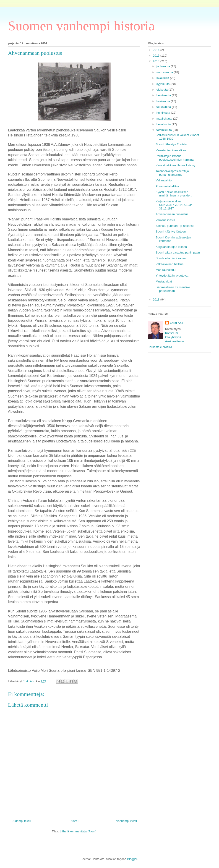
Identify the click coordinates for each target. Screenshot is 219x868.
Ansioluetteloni (175, 341)
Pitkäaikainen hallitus (169, 264)
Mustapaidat (164, 281)
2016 (157, 50)
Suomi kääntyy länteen (171, 231)
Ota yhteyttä (173, 337)
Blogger (132, 859)
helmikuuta (164, 124)
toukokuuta (164, 107)
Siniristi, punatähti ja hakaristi (175, 226)
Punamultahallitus (167, 186)
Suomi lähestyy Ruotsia (171, 144)
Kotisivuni (172, 333)
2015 (157, 56)
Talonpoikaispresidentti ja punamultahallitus (172, 173)
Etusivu (74, 821)
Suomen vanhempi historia (81, 26)
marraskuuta (165, 72)
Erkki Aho (177, 323)
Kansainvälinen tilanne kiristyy (175, 165)
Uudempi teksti (21, 821)
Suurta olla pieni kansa (171, 258)
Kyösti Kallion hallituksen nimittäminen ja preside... (174, 194)
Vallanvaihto (164, 180)
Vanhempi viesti (126, 821)
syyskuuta (163, 84)
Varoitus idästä (165, 220)
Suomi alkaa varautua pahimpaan (178, 252)
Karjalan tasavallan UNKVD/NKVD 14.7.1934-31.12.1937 (175, 205)
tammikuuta (165, 130)
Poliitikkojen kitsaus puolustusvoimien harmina (175, 158)
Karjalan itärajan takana (171, 247)
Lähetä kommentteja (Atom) (78, 831)
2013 (157, 299)
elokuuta (163, 90)
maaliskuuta (165, 119)
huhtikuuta (164, 113)
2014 (157, 61)
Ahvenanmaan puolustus (172, 214)
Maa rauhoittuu (166, 270)
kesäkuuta (164, 101)
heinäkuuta (164, 95)
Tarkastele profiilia (160, 347)
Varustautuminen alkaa (171, 150)
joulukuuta (164, 66)
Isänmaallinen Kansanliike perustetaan (173, 289)
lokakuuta (163, 78)
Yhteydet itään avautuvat (172, 276)
